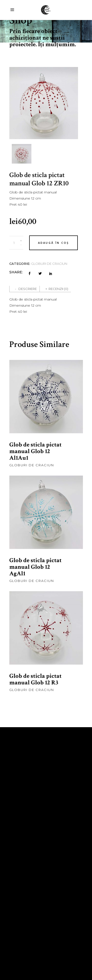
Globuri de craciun (49, 264)
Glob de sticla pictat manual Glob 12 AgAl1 (35, 567)
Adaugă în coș (54, 243)
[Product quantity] (14, 243)
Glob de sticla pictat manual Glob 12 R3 (35, 679)
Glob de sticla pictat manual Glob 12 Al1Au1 (35, 451)
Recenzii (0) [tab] (58, 289)
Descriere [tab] (28, 289)
